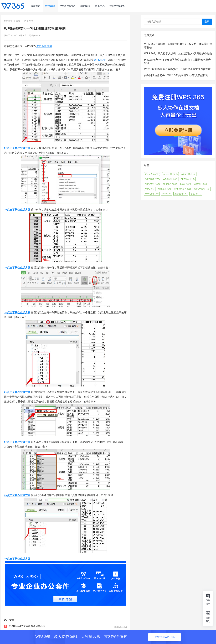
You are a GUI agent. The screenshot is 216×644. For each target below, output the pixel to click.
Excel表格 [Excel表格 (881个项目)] (153, 174)
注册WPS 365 (117, 6)
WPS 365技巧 (68, 6)
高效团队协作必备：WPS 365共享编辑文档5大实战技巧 (176, 75)
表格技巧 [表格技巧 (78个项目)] (201, 184)
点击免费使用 (44, 46)
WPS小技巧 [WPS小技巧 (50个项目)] (202, 189)
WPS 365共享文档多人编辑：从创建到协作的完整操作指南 (178, 54)
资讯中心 (100, 6)
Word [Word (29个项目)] (167, 194)
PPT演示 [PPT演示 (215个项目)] (188, 179)
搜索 (207, 22)
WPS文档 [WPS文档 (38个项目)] (152, 194)
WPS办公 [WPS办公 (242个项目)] (170, 179)
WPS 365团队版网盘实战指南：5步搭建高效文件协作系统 (177, 69)
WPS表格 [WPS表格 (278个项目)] (153, 179)
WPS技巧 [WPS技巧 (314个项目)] (188, 174)
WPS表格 (99, 60)
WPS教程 (50, 6)
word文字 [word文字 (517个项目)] (170, 174)
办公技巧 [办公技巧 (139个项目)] (170, 184)
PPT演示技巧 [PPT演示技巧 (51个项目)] (182, 189)
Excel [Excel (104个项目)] (185, 184)
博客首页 (36, 6)
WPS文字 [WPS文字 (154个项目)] (153, 184)
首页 (18, 21)
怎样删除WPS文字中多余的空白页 (27, 626)
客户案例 (85, 6)
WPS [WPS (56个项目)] (150, 189)
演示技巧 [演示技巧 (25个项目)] (181, 194)
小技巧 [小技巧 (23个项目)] (196, 194)
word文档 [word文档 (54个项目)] (164, 189)
